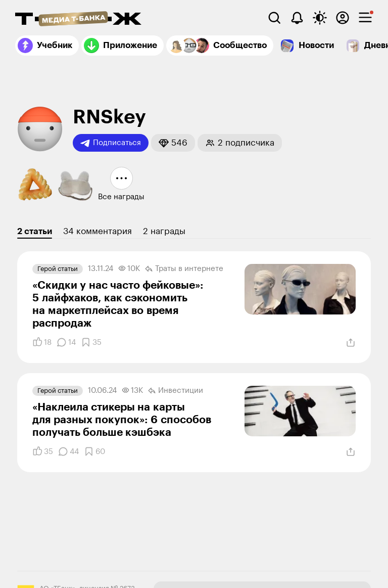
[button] (173, 143)
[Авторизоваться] (343, 18)
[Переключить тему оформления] (320, 18)
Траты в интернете (184, 269)
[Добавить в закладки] (91, 342)
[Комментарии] (66, 342)
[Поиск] (274, 18)
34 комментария (98, 231)
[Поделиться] (351, 343)
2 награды (164, 231)
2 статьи (35, 231)
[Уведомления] (297, 18)
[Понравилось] (42, 342)
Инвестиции (176, 391)
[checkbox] (365, 18)
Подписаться (111, 143)
